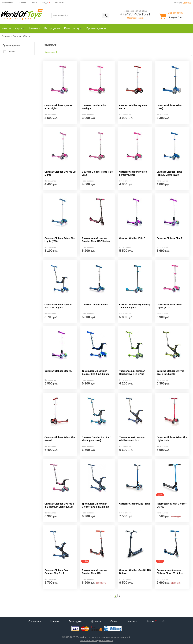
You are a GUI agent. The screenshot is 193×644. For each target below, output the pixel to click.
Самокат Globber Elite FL (58, 371)
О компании (8, 2)
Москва (187, 2)
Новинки (55, 621)
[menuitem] (15, 28)
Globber (11, 52)
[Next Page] (125, 596)
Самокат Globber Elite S (132, 238)
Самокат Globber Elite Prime (135, 504)
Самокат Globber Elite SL (95, 305)
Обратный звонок (135, 18)
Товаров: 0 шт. (176, 17)
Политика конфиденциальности (97, 640)
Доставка (22, 2)
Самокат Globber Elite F (170, 238)
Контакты (59, 2)
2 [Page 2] (119, 596)
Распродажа (75, 621)
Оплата (34, 2)
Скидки (45, 2)
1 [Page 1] (116, 596)
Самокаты (50, 52)
